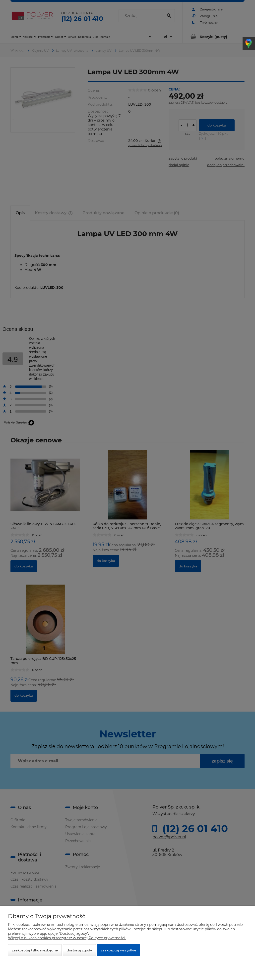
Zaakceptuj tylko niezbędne (35, 950)
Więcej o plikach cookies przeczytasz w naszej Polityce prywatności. (67, 938)
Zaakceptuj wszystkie (119, 950)
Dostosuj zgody (79, 950)
